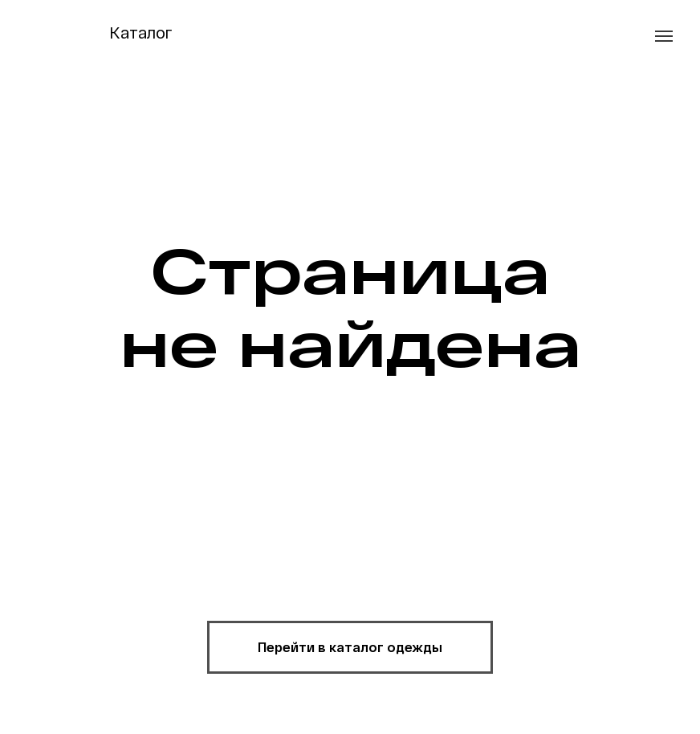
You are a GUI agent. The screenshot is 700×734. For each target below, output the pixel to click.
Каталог (140, 32)
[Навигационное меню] (664, 36)
